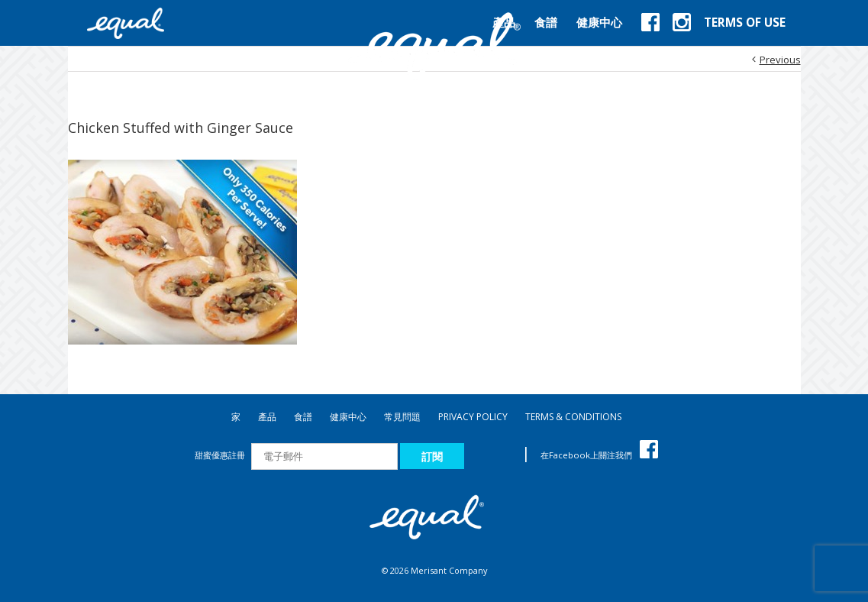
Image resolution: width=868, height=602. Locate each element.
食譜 (303, 417)
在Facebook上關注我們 (599, 455)
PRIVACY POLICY (473, 417)
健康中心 (348, 417)
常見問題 (402, 417)
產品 (267, 417)
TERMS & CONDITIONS (573, 417)
